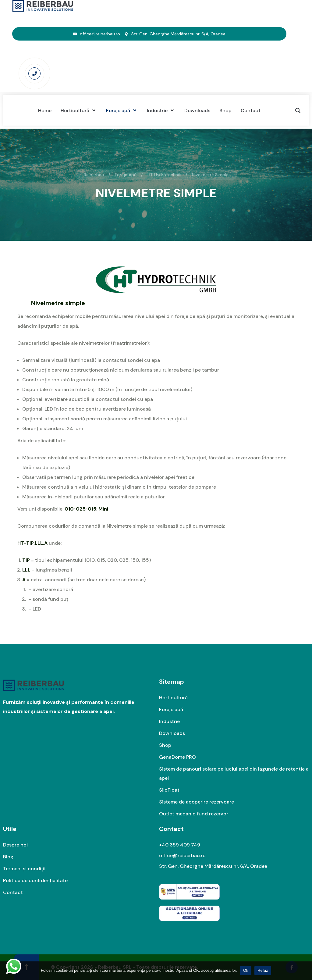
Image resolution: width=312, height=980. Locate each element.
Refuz (263, 970)
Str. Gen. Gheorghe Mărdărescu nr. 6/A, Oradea (213, 866)
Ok (246, 970)
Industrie (169, 721)
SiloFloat (169, 790)
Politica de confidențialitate (35, 880)
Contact (13, 892)
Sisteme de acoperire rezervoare (197, 802)
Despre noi (15, 845)
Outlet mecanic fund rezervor (194, 814)
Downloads (172, 733)
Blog (8, 857)
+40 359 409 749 (180, 845)
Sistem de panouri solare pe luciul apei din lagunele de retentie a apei (234, 773)
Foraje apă (171, 709)
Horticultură (173, 698)
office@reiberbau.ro (100, 34)
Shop (165, 745)
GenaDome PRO (177, 757)
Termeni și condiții (24, 869)
